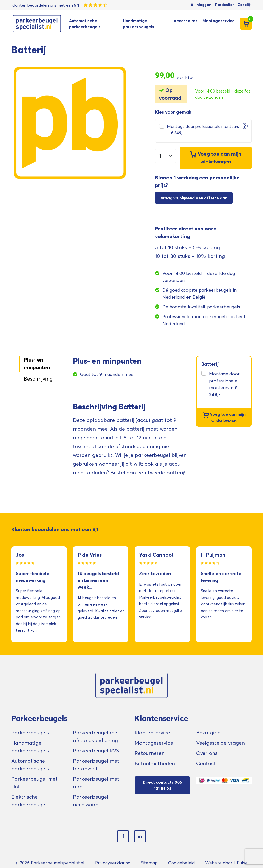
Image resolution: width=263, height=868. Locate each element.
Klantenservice (152, 733)
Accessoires (186, 21)
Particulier (225, 5)
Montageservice (219, 21)
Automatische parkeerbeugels (85, 24)
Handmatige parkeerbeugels (138, 24)
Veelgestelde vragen (220, 743)
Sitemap (149, 863)
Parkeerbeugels (30, 733)
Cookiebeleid (181, 863)
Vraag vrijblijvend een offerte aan (194, 198)
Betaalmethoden (155, 763)
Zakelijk (245, 5)
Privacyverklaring (113, 863)
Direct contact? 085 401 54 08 (162, 785)
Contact (206, 763)
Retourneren (150, 753)
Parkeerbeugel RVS (96, 751)
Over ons (207, 753)
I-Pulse (241, 863)
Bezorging (208, 733)
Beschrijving (38, 379)
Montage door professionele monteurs (203, 130)
